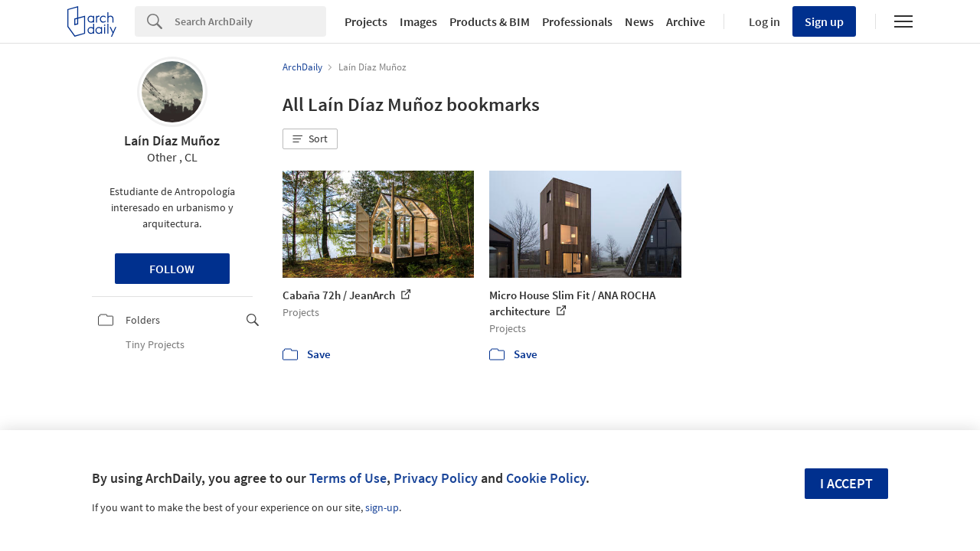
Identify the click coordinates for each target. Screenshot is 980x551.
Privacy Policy (436, 478)
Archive (686, 21)
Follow (172, 269)
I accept (846, 483)
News (639, 21)
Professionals (577, 21)
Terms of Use (348, 478)
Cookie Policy (546, 478)
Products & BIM (490, 21)
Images (418, 21)
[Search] (250, 21)
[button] (310, 139)
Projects (366, 21)
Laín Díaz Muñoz (172, 140)
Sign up (824, 21)
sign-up (382, 507)
